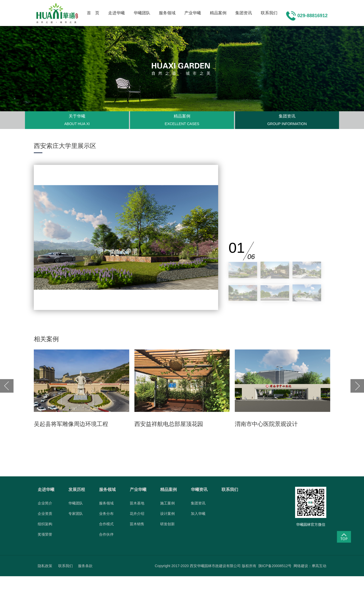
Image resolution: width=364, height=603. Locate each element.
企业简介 (45, 503)
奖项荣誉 (45, 534)
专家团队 (76, 514)
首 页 (93, 13)
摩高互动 (319, 566)
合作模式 (106, 524)
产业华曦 (193, 13)
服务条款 (85, 566)
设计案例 (167, 514)
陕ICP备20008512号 (275, 566)
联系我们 (269, 13)
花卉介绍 (137, 514)
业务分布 (106, 514)
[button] (7, 386)
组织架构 (45, 524)
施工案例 (167, 503)
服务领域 (167, 13)
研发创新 (167, 524)
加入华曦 (198, 514)
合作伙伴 (106, 534)
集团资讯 (244, 13)
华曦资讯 (199, 489)
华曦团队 (142, 13)
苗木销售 (137, 524)
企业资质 (45, 514)
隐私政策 (45, 566)
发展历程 (77, 489)
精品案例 (218, 13)
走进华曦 (116, 13)
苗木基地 (137, 503)
